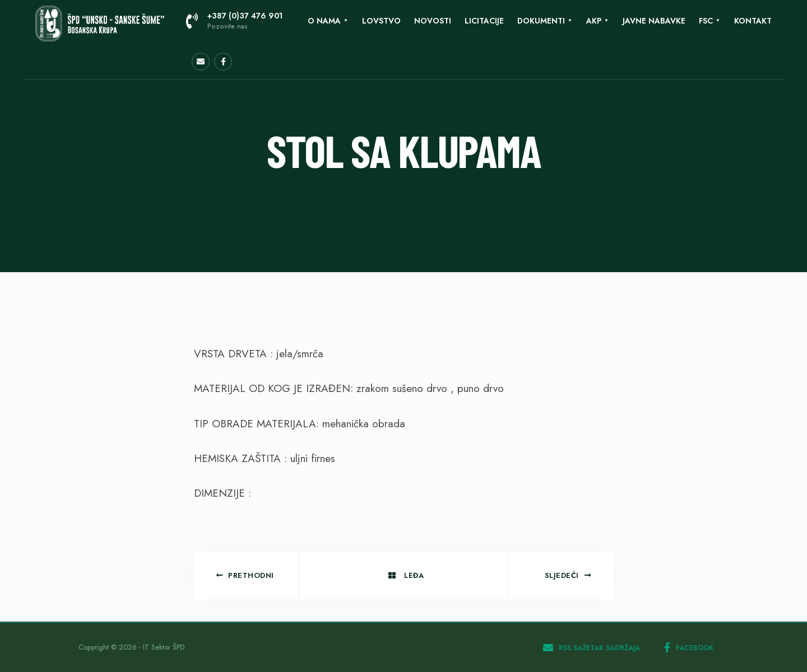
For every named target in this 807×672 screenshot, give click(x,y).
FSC (706, 21)
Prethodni (245, 575)
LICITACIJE (484, 21)
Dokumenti (541, 21)
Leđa (406, 575)
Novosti (433, 21)
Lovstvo (381, 21)
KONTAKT (753, 21)
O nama (324, 21)
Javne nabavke (654, 21)
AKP (594, 21)
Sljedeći (568, 575)
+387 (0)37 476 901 (234, 21)
